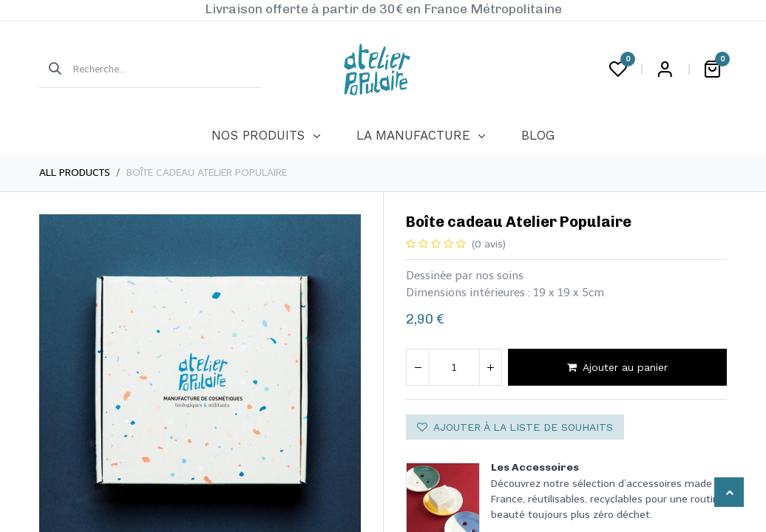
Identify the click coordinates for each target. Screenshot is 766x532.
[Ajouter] (490, 367)
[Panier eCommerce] (712, 69)
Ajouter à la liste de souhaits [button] (515, 427)
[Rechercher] (50, 69)
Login (665, 69)
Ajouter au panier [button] (617, 367)
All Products (75, 173)
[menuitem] (266, 136)
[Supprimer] (418, 367)
